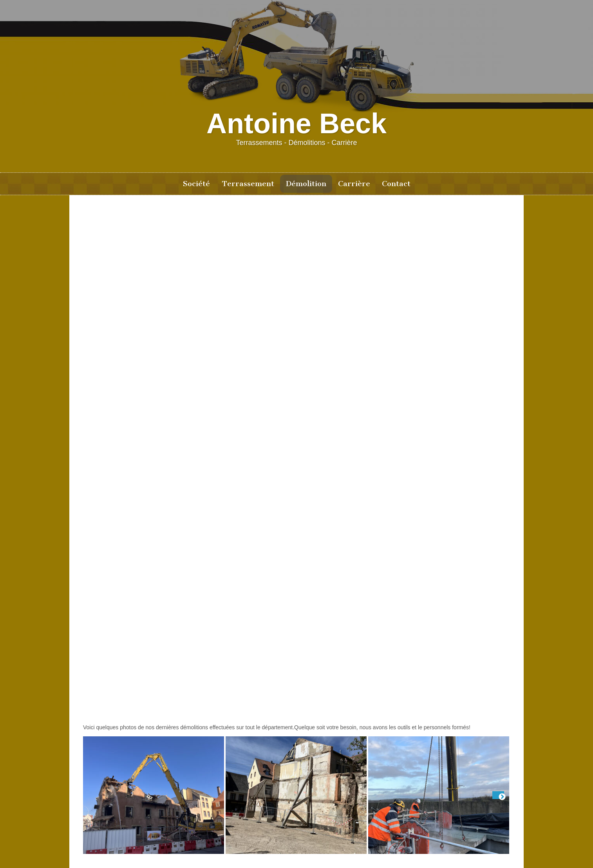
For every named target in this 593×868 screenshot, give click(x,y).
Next (498, 795)
